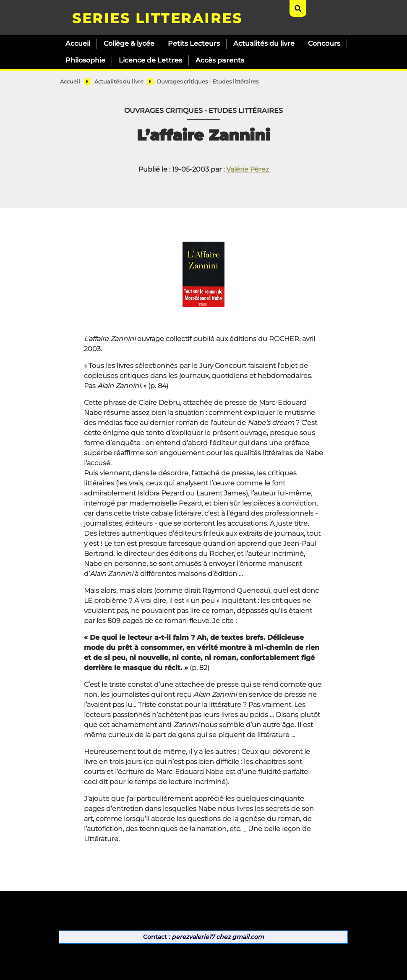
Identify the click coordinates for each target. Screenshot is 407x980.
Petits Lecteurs (194, 43)
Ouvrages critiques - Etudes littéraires (207, 82)
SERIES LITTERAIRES (157, 18)
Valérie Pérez (248, 169)
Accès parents (220, 60)
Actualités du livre (264, 43)
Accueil (78, 43)
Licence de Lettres (150, 60)
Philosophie (85, 60)
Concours (324, 43)
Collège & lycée (129, 43)
